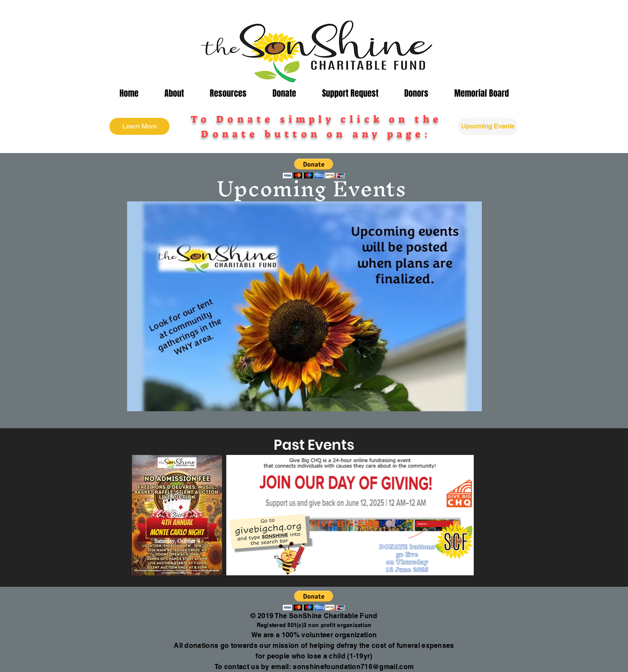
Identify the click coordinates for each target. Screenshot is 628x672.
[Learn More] (139, 126)
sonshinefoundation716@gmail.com (353, 667)
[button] (174, 93)
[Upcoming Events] (488, 126)
